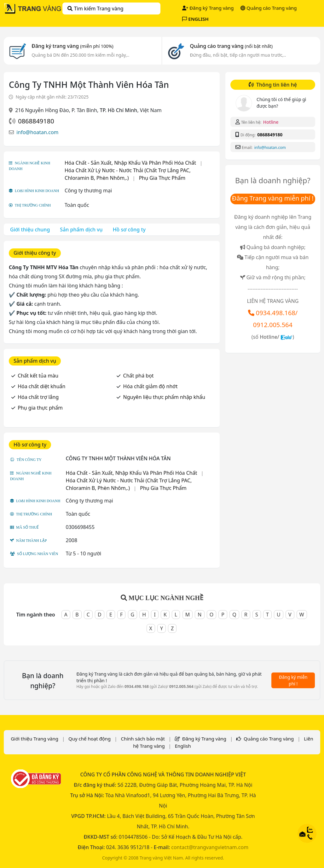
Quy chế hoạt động (90, 739)
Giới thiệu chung (30, 230)
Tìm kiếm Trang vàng (95, 9)
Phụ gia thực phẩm (40, 408)
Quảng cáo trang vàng (231, 46)
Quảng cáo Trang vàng (269, 8)
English (183, 746)
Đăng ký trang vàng (72, 46)
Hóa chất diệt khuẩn (41, 386)
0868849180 (36, 121)
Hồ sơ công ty (129, 230)
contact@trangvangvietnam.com (210, 847)
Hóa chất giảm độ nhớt (150, 386)
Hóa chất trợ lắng (38, 397)
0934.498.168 (276, 313)
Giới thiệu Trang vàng (35, 739)
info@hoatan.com (37, 132)
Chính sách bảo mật (143, 739)
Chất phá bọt (139, 376)
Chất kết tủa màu (38, 376)
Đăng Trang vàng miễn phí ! (273, 198)
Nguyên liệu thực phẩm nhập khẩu (164, 397)
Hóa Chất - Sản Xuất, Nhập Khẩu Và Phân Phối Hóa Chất (130, 163)
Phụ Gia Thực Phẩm (162, 178)
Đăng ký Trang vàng (208, 8)
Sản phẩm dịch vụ (81, 230)
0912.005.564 (273, 325)
